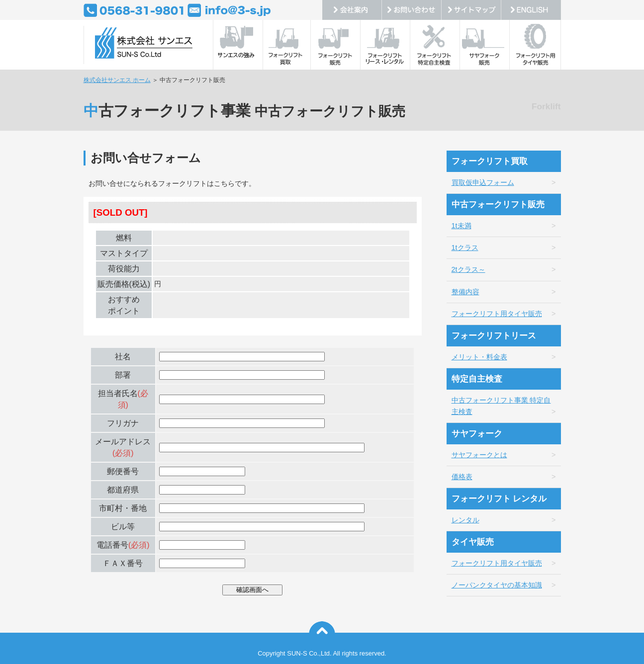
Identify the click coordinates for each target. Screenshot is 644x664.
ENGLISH (531, 10)
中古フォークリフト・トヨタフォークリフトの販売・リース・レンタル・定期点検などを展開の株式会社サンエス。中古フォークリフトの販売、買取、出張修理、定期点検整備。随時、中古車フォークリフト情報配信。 (143, 45)
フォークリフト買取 (287, 45)
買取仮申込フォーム (483, 182)
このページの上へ (322, 634)
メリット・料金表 (479, 357)
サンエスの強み (238, 45)
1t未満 (461, 226)
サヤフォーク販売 (486, 45)
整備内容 (465, 292)
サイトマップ (471, 10)
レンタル (465, 520)
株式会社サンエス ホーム (117, 80)
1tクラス (465, 248)
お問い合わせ (412, 10)
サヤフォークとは (479, 455)
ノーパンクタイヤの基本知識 (497, 585)
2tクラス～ (468, 269)
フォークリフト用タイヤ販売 (536, 45)
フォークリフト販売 (337, 45)
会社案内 (352, 10)
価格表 (462, 477)
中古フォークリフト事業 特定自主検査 (501, 406)
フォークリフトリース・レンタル (387, 45)
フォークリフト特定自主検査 (437, 45)
